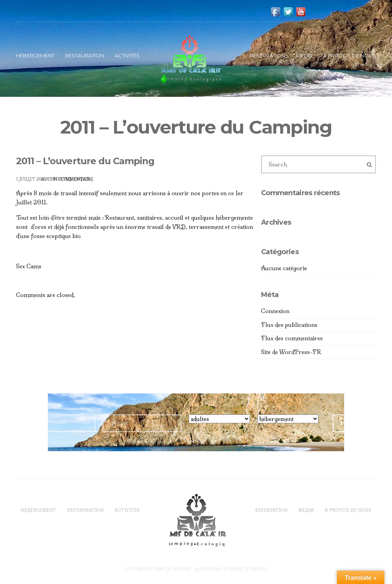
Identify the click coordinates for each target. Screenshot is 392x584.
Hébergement (35, 55)
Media (304, 55)
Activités (127, 55)
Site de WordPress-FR (291, 352)
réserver (354, 423)
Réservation (267, 55)
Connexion (275, 311)
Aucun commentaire (67, 179)
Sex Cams (29, 266)
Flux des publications (289, 325)
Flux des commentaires (292, 338)
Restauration (85, 55)
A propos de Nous (350, 55)
